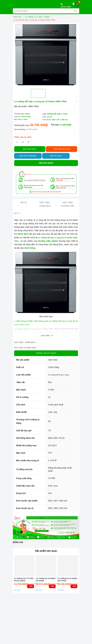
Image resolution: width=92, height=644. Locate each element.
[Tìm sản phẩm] (42, 11)
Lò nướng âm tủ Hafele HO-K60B (46, 580)
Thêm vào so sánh (23, 137)
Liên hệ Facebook (28, 156)
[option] (46, 55)
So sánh (17, 590)
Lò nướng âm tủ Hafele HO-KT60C (67, 580)
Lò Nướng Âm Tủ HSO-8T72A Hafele (24, 580)
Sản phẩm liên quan (46, 551)
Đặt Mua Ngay (30, 149)
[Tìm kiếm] (75, 11)
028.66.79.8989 (66, 7)
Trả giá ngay (46, 163)
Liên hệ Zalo (56, 156)
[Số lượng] (23, 142)
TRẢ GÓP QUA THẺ (62, 149)
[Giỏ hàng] (77, 4)
